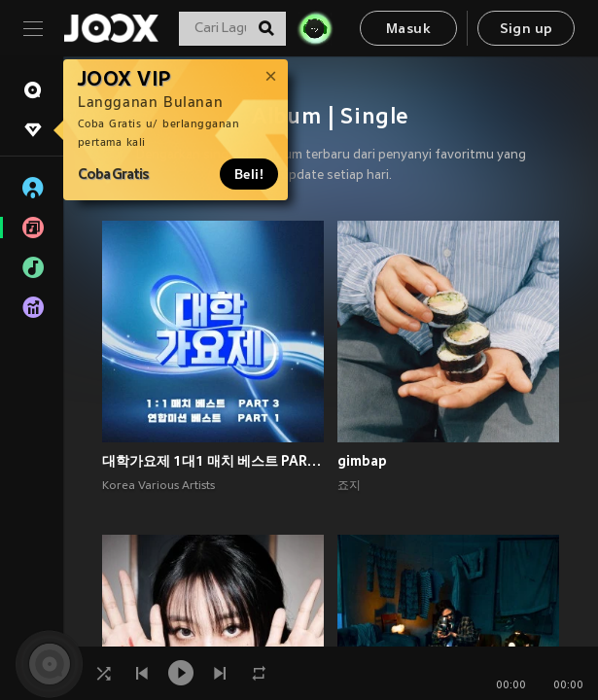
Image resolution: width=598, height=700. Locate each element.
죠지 (349, 486)
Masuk (408, 30)
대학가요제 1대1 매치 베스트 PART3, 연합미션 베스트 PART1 (213, 461)
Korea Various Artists (158, 486)
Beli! (249, 174)
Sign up (527, 30)
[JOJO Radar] (315, 28)
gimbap (362, 461)
